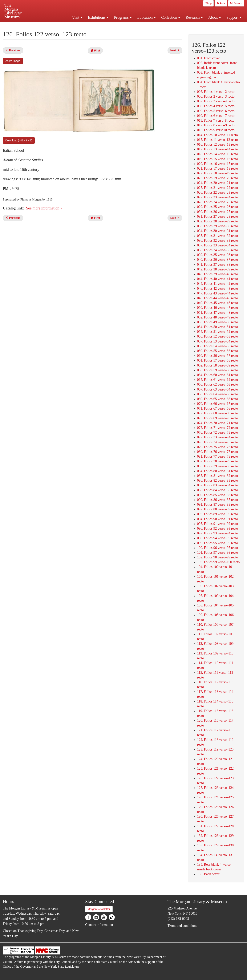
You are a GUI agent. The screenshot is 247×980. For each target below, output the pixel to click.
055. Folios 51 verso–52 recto (217, 332)
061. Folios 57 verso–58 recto (217, 360)
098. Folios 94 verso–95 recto (217, 538)
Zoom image (13, 61)
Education (146, 17)
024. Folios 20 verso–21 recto (217, 183)
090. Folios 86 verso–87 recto (217, 500)
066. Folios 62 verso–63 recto (217, 384)
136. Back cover (208, 874)
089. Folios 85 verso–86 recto (217, 495)
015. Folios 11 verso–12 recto (217, 140)
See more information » (44, 208)
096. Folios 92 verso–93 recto (217, 528)
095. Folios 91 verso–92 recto (217, 524)
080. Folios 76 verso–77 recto (217, 452)
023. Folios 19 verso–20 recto (217, 178)
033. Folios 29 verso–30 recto (217, 226)
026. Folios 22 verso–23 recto (217, 192)
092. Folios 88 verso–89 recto (217, 509)
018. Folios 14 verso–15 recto (217, 154)
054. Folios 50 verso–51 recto (217, 327)
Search (236, 3)
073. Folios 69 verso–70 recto (217, 418)
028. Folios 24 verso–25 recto (217, 202)
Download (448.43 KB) (19, 140)
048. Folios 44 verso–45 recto (217, 298)
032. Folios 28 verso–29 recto (217, 221)
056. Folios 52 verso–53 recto (217, 336)
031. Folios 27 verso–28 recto (217, 217)
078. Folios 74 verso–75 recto (217, 442)
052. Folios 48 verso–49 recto (217, 317)
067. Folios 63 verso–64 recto (217, 389)
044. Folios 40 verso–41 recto (217, 279)
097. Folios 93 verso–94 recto (217, 533)
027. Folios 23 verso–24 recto (217, 197)
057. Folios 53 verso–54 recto (217, 341)
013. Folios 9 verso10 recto (216, 130)
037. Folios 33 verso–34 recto (217, 245)
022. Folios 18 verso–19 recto (217, 173)
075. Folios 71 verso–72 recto (217, 428)
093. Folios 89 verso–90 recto (217, 514)
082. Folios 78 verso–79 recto (217, 461)
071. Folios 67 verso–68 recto (217, 408)
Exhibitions (98, 17)
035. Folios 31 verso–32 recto (217, 236)
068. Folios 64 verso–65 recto (217, 394)
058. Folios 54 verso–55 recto (217, 346)
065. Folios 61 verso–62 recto (217, 380)
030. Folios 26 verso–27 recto (217, 212)
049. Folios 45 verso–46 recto (217, 303)
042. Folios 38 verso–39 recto (217, 269)
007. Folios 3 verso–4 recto (216, 101)
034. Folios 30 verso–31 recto (217, 231)
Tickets (221, 3)
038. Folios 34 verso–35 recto (217, 250)
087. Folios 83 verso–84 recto (217, 485)
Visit (77, 17)
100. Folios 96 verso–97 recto (217, 548)
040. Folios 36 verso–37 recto (217, 260)
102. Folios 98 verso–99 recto (217, 557)
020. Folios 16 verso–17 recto (217, 164)
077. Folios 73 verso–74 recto (217, 437)
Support (234, 17)
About (215, 17)
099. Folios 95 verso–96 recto (217, 543)
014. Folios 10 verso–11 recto (217, 135)
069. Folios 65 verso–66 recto (217, 399)
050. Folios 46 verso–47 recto (217, 308)
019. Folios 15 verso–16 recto (217, 159)
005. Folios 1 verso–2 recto (216, 92)
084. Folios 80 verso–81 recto (217, 471)
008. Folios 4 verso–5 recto (216, 106)
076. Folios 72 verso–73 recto (217, 432)
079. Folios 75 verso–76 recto (217, 447)
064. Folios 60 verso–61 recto (217, 375)
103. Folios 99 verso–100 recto (218, 562)
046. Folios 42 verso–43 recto (217, 289)
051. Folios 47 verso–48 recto (217, 313)
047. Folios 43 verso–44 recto (217, 293)
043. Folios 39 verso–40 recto (217, 274)
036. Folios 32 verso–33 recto (217, 241)
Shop (208, 3)
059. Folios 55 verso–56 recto (217, 351)
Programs (123, 17)
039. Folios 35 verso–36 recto (217, 255)
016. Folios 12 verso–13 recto (217, 144)
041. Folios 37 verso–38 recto (217, 265)
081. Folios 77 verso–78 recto (217, 456)
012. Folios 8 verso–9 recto (216, 125)
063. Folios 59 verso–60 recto (217, 370)
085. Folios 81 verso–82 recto (217, 476)
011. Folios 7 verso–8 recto (216, 120)
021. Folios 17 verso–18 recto (217, 168)
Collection (171, 17)
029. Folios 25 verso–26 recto (217, 207)
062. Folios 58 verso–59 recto (217, 365)
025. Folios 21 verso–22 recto (217, 188)
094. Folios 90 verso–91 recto (217, 519)
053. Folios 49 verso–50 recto (217, 322)
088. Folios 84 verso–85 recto (217, 490)
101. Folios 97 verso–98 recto (217, 553)
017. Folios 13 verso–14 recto (217, 149)
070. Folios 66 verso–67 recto (217, 404)
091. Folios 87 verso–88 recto (217, 504)
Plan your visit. (78, 26)
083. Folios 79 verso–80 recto (217, 466)
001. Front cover (208, 58)
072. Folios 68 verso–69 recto (217, 413)
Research (194, 17)
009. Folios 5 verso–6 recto (216, 111)
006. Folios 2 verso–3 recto (216, 96)
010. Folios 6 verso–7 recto (216, 116)
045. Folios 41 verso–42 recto (217, 284)
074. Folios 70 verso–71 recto (217, 423)
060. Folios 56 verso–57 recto (217, 356)
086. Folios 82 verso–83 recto (217, 480)
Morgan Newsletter (99, 909)
